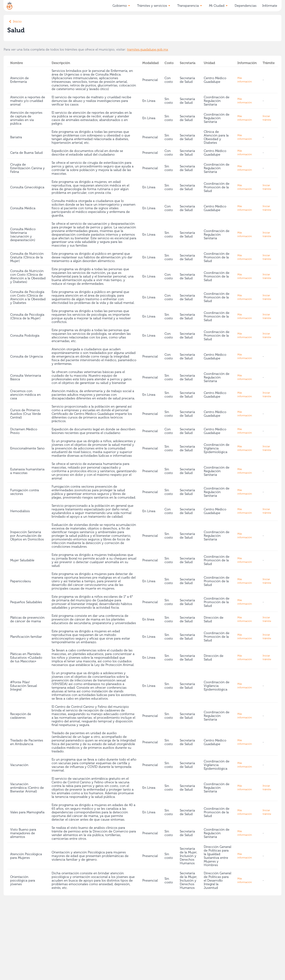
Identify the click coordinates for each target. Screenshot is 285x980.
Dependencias (246, 6)
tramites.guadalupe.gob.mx (148, 49)
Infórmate (270, 6)
